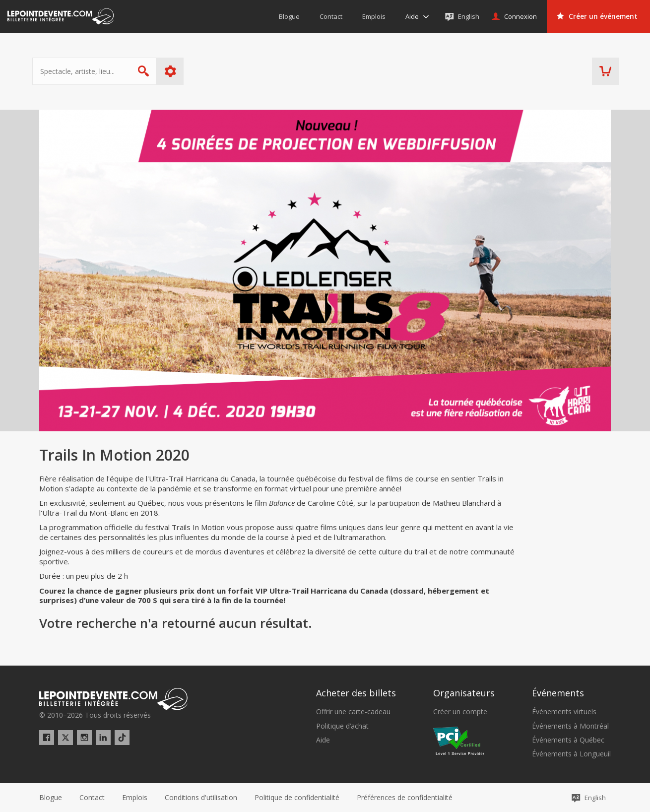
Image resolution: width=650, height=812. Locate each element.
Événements (558, 693)
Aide (323, 740)
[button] (405, 798)
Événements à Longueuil (571, 754)
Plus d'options (177, 71)
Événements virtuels (564, 712)
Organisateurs (464, 693)
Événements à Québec (568, 740)
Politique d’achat (342, 726)
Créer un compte (460, 712)
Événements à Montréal (570, 726)
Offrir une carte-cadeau (353, 712)
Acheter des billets (356, 693)
